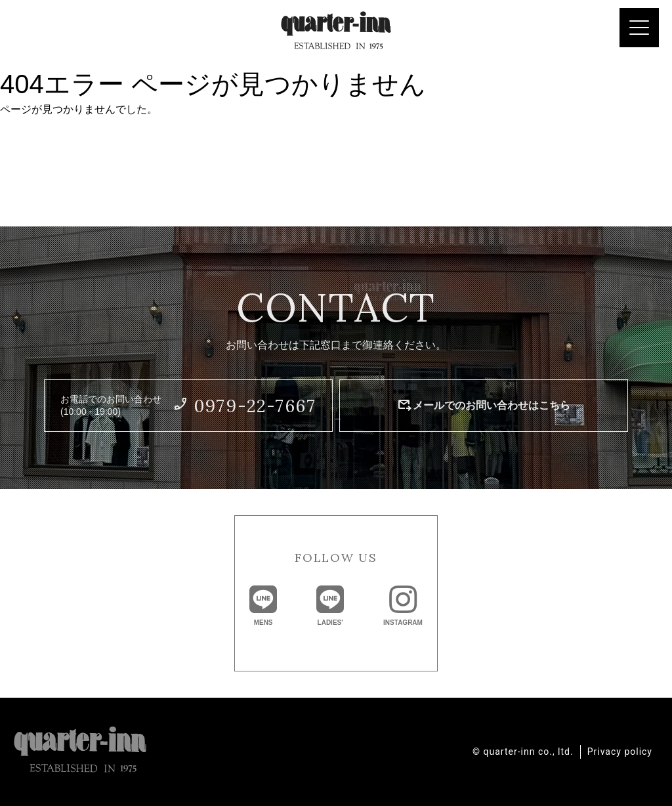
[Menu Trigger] (639, 28)
